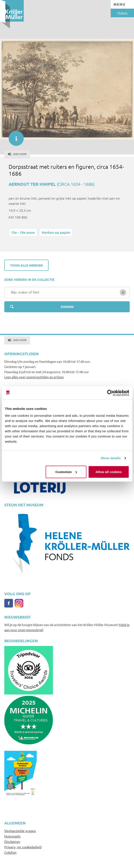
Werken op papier (56, 232)
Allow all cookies (109, 472)
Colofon (10, 852)
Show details (111, 458)
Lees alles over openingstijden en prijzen (34, 377)
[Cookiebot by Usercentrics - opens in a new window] (110, 393)
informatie (14, 136)
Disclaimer (12, 841)
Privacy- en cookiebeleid (23, 847)
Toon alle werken (26, 265)
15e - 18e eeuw (23, 232)
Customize (66, 472)
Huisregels (12, 836)
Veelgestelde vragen (20, 831)
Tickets (122, 13)
